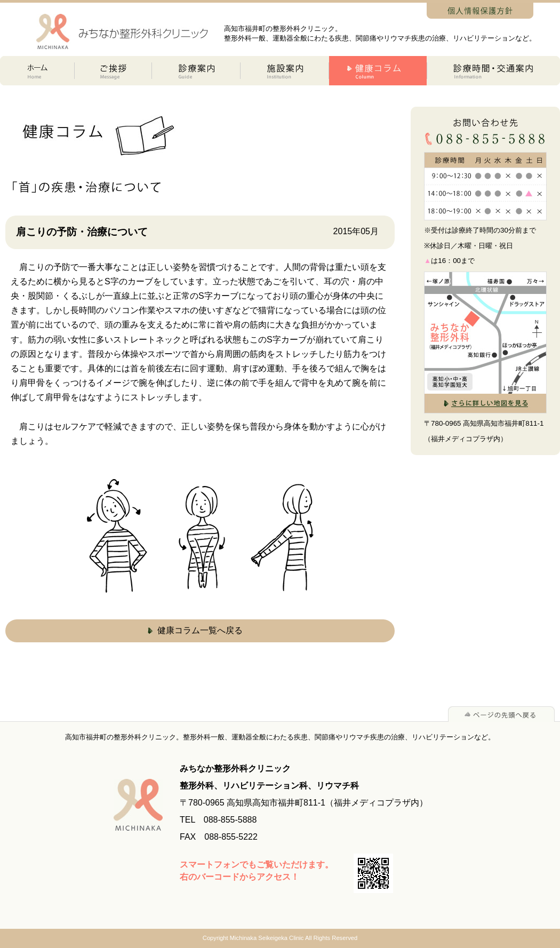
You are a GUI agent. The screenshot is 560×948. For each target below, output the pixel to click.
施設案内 (285, 71)
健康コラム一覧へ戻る (200, 630)
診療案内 (196, 71)
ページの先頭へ (501, 714)
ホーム (37, 71)
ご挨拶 (113, 71)
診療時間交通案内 (494, 71)
